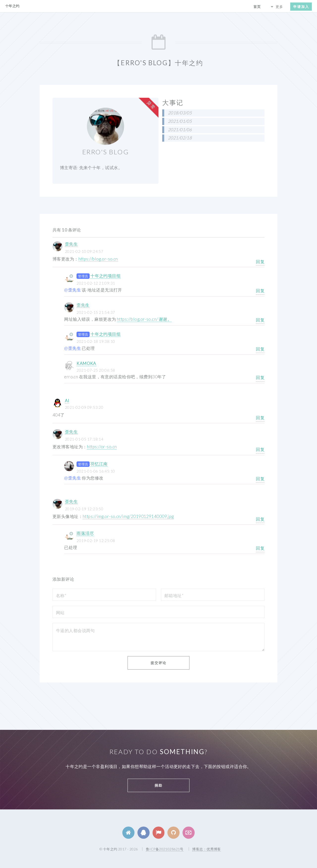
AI (67, 401)
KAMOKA (86, 363)
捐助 (158, 785)
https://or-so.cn (102, 447)
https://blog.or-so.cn (98, 259)
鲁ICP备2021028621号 (165, 849)
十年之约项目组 (106, 276)
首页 (257, 7)
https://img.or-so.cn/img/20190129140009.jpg (128, 516)
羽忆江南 (99, 464)
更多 (279, 7)
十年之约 (12, 6)
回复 (260, 262)
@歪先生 (73, 290)
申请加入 (301, 7)
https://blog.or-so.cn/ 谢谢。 (144, 319)
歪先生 (71, 244)
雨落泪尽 (85, 533)
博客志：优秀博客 (206, 849)
